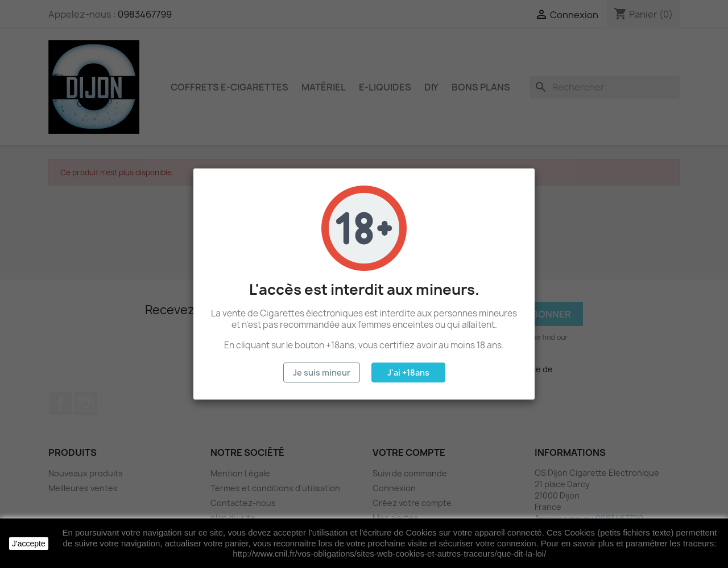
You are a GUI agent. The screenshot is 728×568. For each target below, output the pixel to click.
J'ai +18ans (408, 373)
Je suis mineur (322, 373)
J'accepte (29, 544)
